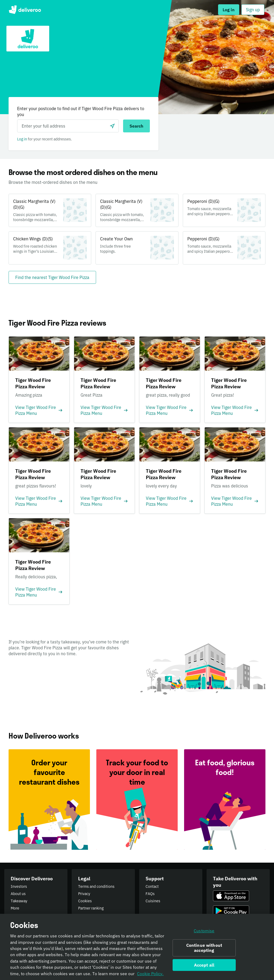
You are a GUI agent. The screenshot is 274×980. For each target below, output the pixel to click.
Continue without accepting (204, 949)
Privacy (84, 894)
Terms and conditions (96, 886)
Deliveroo (25, 10)
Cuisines (153, 901)
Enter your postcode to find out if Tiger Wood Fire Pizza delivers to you (81, 111)
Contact (152, 886)
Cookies (85, 901)
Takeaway (19, 901)
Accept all (204, 967)
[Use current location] (112, 126)
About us (18, 894)
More (15, 908)
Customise (204, 933)
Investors (19, 886)
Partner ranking (91, 908)
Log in (22, 139)
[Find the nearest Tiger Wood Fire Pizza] (52, 277)
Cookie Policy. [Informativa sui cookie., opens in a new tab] (150, 975)
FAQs (150, 894)
